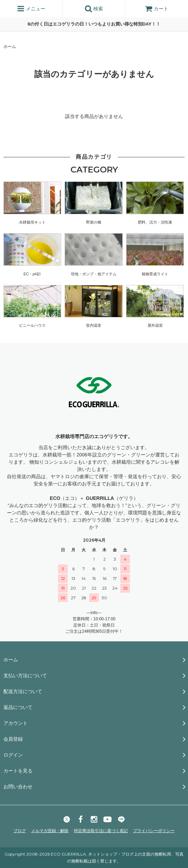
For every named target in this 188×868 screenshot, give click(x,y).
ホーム (10, 47)
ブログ (20, 831)
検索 (94, 9)
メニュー (31, 9)
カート (157, 9)
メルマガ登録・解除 (50, 831)
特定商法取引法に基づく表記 (101, 831)
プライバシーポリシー (154, 831)
